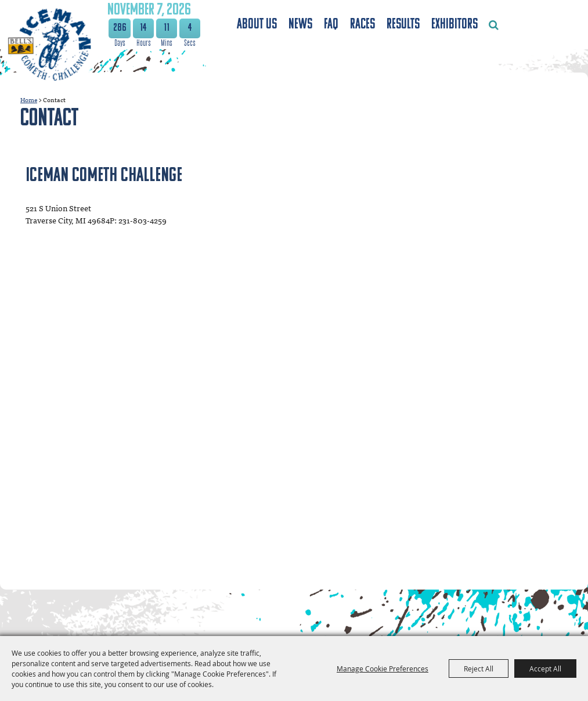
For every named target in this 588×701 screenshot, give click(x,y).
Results (403, 25)
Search (494, 25)
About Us (257, 25)
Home (29, 100)
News (300, 25)
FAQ (331, 25)
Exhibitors (454, 25)
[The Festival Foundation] (51, 46)
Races (362, 25)
